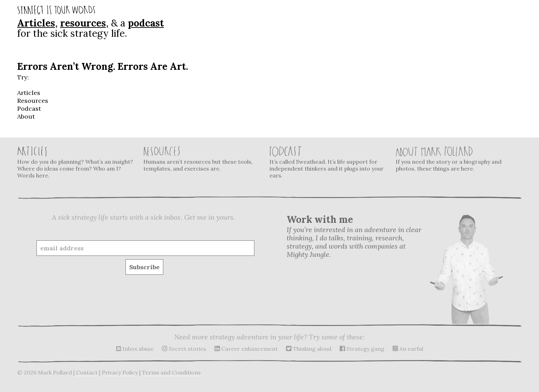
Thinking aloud (309, 349)
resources (83, 23)
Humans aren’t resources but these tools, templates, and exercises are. (202, 159)
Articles (36, 23)
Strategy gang (362, 349)
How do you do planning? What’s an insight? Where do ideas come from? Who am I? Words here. (76, 162)
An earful (408, 349)
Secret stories (184, 349)
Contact (87, 372)
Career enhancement (246, 349)
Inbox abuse (135, 349)
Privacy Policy (120, 372)
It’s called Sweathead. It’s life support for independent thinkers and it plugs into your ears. (328, 162)
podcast (146, 23)
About (26, 116)
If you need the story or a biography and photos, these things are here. (454, 159)
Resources (33, 101)
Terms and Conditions (171, 372)
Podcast (29, 108)
